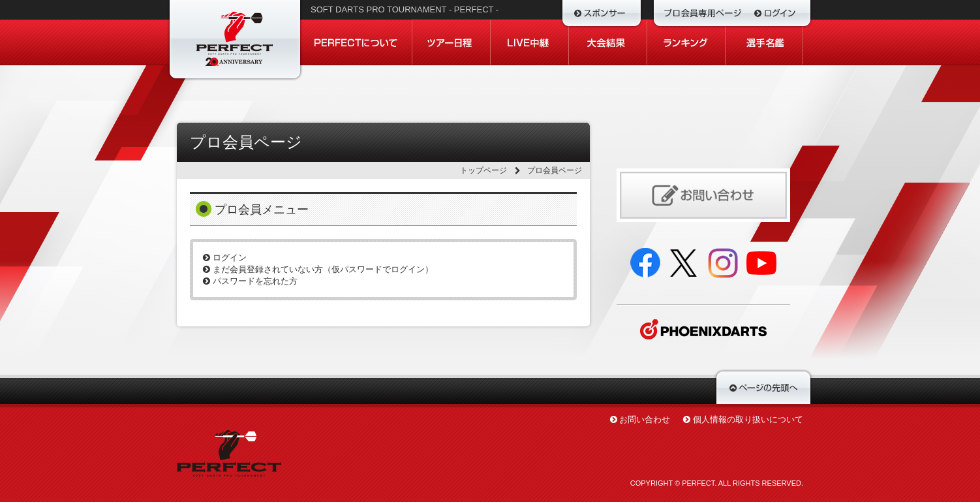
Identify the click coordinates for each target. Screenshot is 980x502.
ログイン (225, 258)
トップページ (483, 170)
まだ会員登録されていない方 (318, 269)
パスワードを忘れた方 (250, 281)
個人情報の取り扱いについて (748, 419)
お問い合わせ (645, 419)
